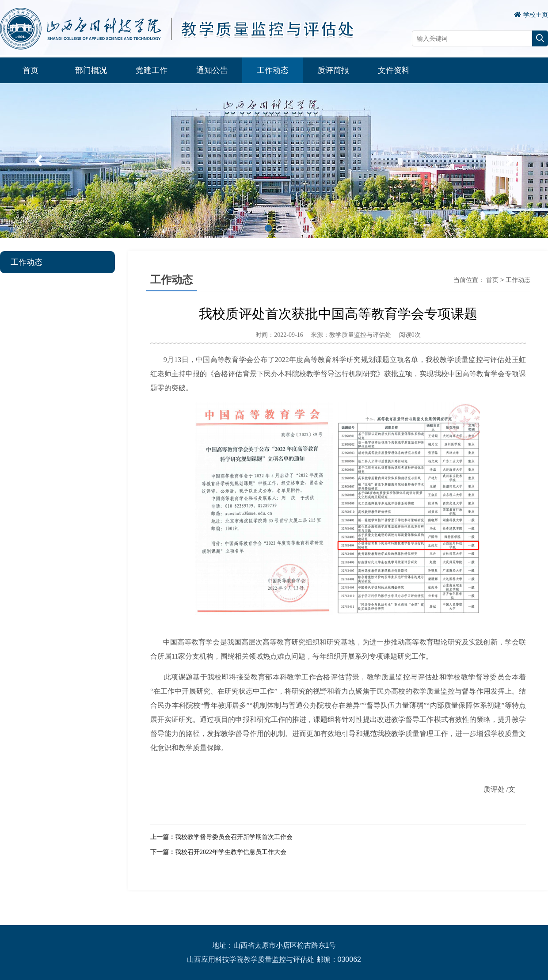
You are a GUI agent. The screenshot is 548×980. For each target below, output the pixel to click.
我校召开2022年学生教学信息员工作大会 (231, 852)
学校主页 (531, 15)
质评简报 (333, 70)
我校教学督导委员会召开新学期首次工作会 (234, 837)
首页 (30, 70)
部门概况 (91, 70)
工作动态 (273, 70)
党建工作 (152, 70)
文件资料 (394, 70)
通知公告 (212, 70)
